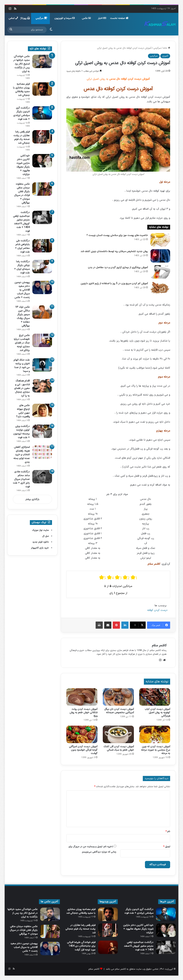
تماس (13, 18)
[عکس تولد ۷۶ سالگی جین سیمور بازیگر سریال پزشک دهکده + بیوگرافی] (42, 312)
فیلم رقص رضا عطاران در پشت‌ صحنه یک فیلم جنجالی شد (22, 137)
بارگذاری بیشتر (32, 499)
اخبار (102, 18)
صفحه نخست (119, 18)
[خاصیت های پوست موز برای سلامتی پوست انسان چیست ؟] (160, 240)
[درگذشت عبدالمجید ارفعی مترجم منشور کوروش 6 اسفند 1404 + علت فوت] (42, 217)
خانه (167, 48)
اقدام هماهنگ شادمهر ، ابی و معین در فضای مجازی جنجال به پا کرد (22, 388)
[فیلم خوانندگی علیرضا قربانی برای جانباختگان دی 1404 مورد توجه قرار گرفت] (108, 947)
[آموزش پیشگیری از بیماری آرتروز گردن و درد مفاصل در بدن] (160, 272)
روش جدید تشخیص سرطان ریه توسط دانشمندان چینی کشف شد (114, 251)
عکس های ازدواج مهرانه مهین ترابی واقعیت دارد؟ (23, 411)
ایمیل (167, 847)
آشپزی (165, 56)
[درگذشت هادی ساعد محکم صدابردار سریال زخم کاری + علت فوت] (42, 477)
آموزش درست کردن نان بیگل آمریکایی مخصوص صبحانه (119, 711)
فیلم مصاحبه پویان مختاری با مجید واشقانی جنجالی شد (21, 90)
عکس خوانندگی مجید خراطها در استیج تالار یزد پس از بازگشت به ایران (21, 64)
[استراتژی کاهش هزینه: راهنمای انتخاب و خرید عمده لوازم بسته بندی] (42, 452)
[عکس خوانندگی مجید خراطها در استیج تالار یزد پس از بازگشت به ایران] (42, 61)
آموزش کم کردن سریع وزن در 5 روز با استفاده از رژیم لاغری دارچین (114, 284)
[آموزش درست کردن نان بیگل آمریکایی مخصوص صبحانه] (118, 697)
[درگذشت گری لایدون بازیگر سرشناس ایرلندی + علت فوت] (42, 113)
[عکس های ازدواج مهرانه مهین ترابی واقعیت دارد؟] (42, 410)
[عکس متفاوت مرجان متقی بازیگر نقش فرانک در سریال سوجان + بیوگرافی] (42, 189)
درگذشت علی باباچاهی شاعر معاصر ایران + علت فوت (22, 246)
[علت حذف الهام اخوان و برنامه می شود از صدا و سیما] (42, 365)
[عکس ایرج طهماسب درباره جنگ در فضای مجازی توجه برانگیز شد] (42, 340)
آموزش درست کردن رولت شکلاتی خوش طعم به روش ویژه (83, 713)
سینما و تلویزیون (65, 18)
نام (168, 832)
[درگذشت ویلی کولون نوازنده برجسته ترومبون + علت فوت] (42, 431)
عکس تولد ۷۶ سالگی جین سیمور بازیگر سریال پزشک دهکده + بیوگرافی (23, 316)
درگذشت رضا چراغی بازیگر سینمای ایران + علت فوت (22, 267)
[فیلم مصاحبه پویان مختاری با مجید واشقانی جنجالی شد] (42, 89)
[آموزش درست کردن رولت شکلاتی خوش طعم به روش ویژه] (82, 697)
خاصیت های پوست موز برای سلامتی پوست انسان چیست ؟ (117, 235)
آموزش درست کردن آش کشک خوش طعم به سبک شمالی (119, 748)
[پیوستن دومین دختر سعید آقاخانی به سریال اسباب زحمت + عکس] (42, 287)
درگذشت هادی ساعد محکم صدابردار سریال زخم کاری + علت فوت (21, 479)
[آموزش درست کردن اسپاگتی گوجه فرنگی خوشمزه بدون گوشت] (82, 734)
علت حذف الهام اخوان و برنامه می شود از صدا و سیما (22, 366)
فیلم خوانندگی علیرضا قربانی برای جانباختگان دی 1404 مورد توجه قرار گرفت (81, 946)
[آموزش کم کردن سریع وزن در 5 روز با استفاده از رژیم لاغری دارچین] (160, 288)
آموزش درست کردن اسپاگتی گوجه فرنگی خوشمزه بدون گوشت (83, 750)
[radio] (103, 577)
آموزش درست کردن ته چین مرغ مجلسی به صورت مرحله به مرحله (156, 750)
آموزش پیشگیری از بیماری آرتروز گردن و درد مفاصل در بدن (118, 267)
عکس (86, 18)
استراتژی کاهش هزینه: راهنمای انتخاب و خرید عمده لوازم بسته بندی (22, 455)
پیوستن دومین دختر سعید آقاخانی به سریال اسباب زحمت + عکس (22, 290)
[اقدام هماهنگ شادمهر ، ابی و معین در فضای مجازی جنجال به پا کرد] (42, 386)
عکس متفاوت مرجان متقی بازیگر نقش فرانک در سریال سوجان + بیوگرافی (22, 193)
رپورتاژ (25, 18)
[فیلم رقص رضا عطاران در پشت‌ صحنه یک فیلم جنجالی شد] (42, 137)
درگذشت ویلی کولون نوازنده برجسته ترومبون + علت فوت (21, 432)
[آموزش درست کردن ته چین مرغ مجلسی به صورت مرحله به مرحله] (155, 734)
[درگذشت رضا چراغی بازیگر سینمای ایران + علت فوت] (42, 267)
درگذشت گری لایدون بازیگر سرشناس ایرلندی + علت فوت (21, 114)
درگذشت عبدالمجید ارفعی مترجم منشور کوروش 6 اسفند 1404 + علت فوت (21, 222)
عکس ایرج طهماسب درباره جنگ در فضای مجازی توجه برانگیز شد (22, 343)
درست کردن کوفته (157, 610)
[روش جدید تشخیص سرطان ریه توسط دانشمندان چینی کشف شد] (160, 256)
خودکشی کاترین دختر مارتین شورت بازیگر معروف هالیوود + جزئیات (23, 165)
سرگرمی (41, 18)
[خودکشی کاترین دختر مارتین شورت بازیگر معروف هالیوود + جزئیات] (42, 161)
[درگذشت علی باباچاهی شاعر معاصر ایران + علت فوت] (42, 246)
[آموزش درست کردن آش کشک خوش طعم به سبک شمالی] (118, 734)
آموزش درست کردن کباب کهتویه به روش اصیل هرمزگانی (157, 713)
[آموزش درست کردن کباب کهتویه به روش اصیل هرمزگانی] (155, 697)
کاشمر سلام (159, 646)
